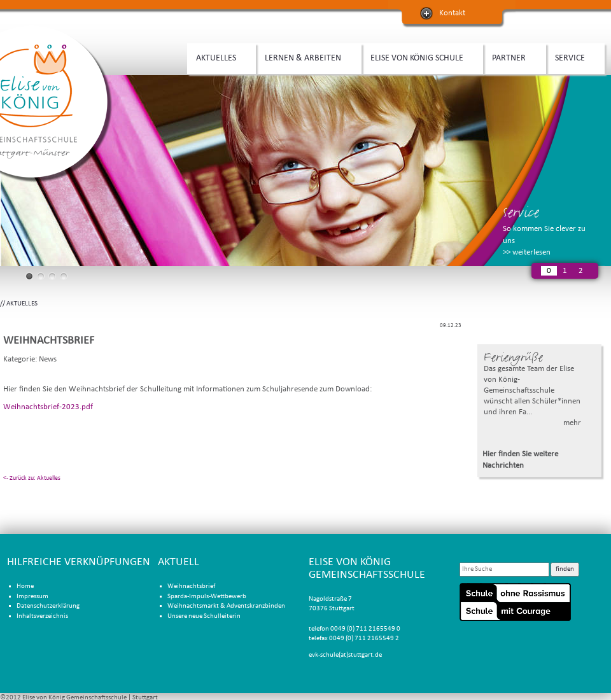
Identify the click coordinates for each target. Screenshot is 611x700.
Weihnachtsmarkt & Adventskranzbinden (226, 606)
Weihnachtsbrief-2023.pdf (48, 407)
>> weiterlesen (527, 252)
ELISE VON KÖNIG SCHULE (419, 57)
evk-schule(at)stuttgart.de (345, 655)
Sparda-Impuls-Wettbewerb (207, 597)
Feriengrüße (513, 357)
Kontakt (452, 13)
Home (25, 586)
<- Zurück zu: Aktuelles (32, 478)
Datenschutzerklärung (48, 606)
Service (521, 212)
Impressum (32, 597)
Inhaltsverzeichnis (42, 616)
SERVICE (572, 57)
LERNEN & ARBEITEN (305, 57)
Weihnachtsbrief (191, 586)
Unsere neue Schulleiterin (204, 616)
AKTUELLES (218, 57)
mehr (572, 423)
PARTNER (511, 57)
